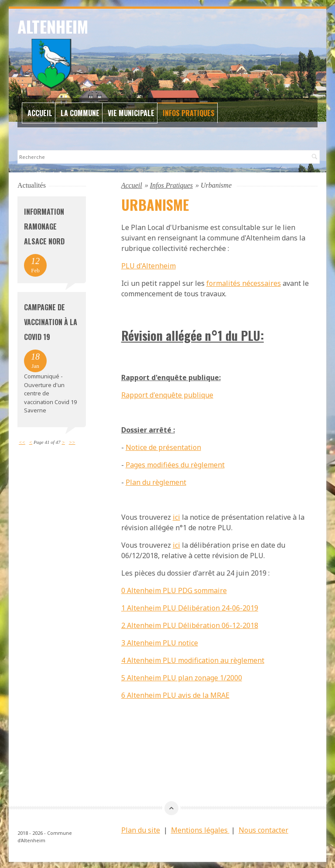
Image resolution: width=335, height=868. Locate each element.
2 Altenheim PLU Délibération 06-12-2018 (190, 625)
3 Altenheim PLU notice (160, 642)
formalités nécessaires (244, 283)
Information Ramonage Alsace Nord (44, 226)
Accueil (40, 113)
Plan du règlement (156, 482)
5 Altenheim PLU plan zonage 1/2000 (182, 677)
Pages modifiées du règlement (175, 464)
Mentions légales (200, 830)
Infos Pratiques (189, 113)
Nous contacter (263, 830)
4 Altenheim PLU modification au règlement (193, 660)
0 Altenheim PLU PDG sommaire (174, 590)
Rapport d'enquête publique (167, 395)
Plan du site (141, 830)
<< (22, 442)
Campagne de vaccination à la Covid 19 (51, 322)
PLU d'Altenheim (149, 265)
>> (72, 442)
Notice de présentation (163, 447)
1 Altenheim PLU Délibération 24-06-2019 (190, 607)
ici (176, 517)
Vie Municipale (131, 113)
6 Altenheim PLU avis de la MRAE (175, 695)
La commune (80, 113)
